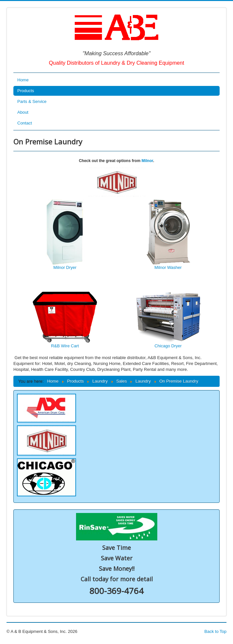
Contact (25, 123)
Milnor (147, 161)
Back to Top (215, 631)
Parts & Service (32, 101)
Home (23, 80)
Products (26, 91)
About (23, 112)
